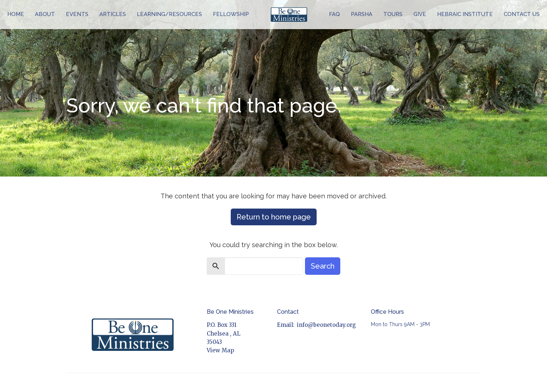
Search (323, 266)
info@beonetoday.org (326, 325)
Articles (113, 14)
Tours (393, 14)
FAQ (334, 14)
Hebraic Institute (465, 14)
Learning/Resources (169, 14)
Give (420, 14)
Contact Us (522, 14)
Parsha (362, 14)
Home (16, 14)
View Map (220, 350)
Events (77, 14)
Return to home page (274, 217)
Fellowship (231, 14)
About (45, 14)
